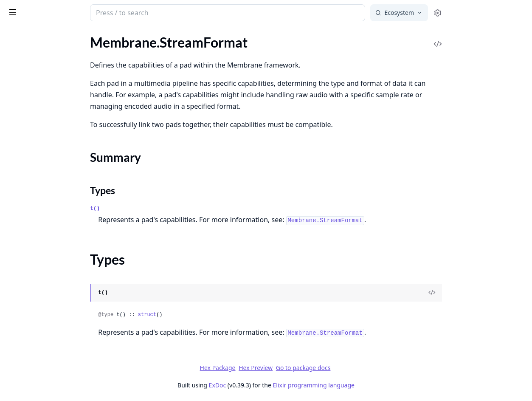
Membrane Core (58, 9)
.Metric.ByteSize (30, 134)
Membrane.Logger (33, 278)
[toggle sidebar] (116, 12)
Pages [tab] (15, 36)
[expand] (119, 46)
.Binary (16, 249)
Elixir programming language (377, 385)
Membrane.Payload (35, 44)
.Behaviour (22, 237)
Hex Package (281, 368)
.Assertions (22, 352)
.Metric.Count (26, 145)
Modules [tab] (51, 36)
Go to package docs (367, 368)
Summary (29, 82)
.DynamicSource (30, 364)
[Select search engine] (463, 13)
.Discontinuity (27, 172)
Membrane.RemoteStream (45, 55)
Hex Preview (319, 368)
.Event (15, 387)
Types (23, 92)
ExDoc (281, 385)
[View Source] (495, 293)
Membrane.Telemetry (37, 307)
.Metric (16, 123)
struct (211, 315)
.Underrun (21, 184)
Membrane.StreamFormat (44, 67)
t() (159, 208)
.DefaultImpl (24, 210)
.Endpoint (20, 375)
